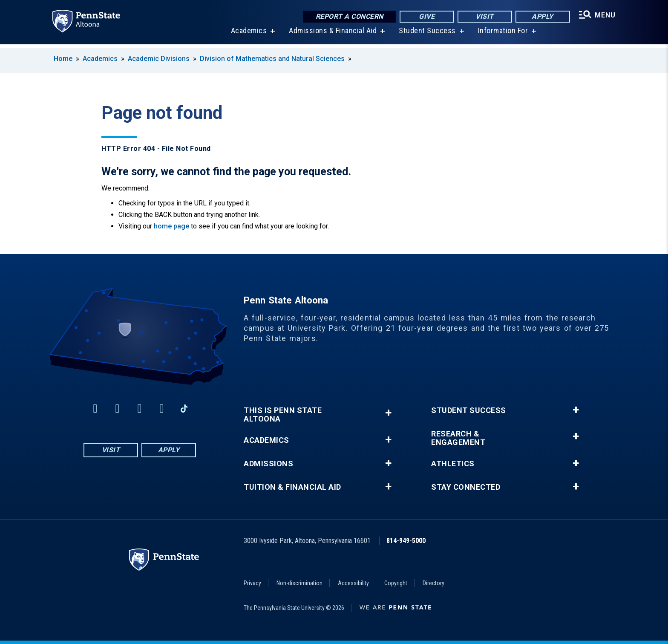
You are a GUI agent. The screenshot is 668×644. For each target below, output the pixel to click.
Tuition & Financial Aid (292, 487)
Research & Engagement (458, 438)
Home (63, 59)
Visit (483, 17)
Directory (433, 583)
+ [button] (388, 413)
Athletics (453, 464)
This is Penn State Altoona (283, 415)
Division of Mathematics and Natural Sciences (272, 59)
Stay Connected (466, 487)
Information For (502, 34)
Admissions (268, 464)
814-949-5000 (406, 541)
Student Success (426, 34)
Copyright (396, 583)
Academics (248, 34)
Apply (541, 17)
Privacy (252, 583)
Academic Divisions (159, 59)
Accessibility (353, 583)
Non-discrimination (299, 583)
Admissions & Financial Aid (331, 34)
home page (171, 226)
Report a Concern (347, 17)
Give (425, 17)
